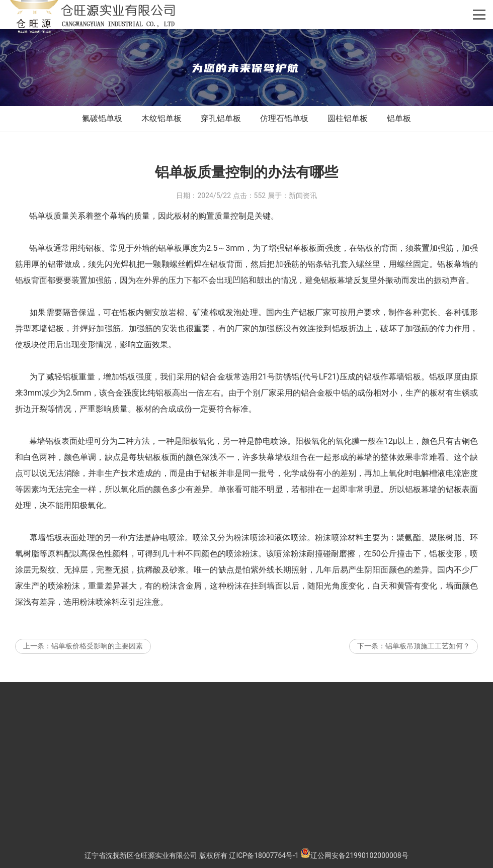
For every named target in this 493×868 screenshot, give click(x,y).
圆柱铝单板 (348, 118)
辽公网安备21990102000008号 (354, 855)
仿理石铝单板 (284, 118)
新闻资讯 (303, 217)
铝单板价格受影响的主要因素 (97, 667)
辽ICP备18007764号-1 (264, 855)
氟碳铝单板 (102, 118)
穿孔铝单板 (221, 118)
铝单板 (399, 118)
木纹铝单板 (161, 118)
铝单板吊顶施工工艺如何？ (428, 667)
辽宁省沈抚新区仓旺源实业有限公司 (141, 855)
